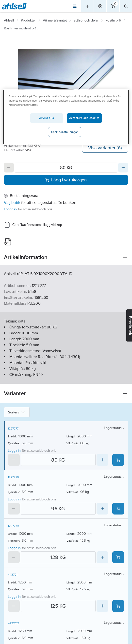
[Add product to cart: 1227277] (118, 460)
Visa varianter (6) (105, 148)
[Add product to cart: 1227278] (118, 509)
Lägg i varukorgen (66, 180)
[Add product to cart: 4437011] (118, 606)
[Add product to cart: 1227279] (118, 557)
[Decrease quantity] (9, 168)
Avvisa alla (47, 118)
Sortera (17, 412)
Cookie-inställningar (65, 132)
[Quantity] (66, 168)
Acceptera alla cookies (84, 118)
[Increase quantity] (123, 168)
